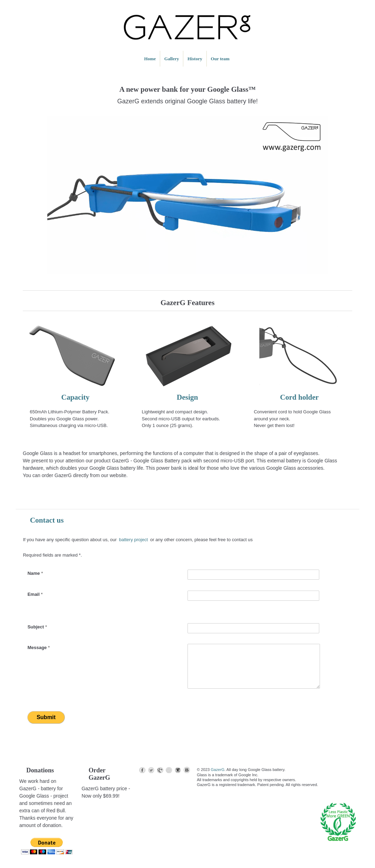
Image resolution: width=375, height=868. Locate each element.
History (195, 59)
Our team (220, 59)
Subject (37, 627)
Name (35, 573)
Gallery (172, 59)
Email (35, 594)
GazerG (217, 770)
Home (150, 59)
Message (39, 647)
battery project (133, 540)
